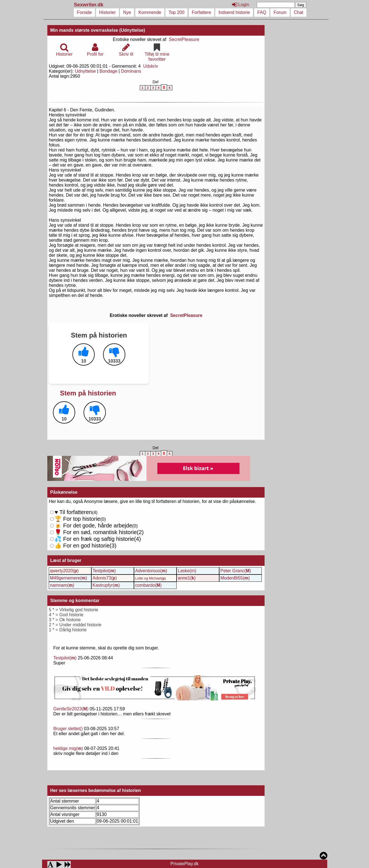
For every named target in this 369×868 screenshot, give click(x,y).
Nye (127, 12)
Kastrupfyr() (106, 585)
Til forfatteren (73, 512)
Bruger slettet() (68, 729)
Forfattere (201, 12)
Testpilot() (104, 571)
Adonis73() (105, 578)
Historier (107, 12)
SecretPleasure (184, 39)
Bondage (108, 71)
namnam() (62, 585)
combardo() (148, 585)
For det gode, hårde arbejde (93, 525)
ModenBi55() (235, 578)
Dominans (131, 71)
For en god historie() (85, 546)
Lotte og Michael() (150, 578)
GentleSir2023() (71, 709)
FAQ (262, 12)
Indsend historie (234, 12)
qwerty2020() (64, 571)
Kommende (150, 12)
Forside (84, 12)
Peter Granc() (236, 571)
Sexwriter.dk (89, 5)
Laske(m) (187, 571)
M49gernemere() (68, 578)
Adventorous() (151, 571)
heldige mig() (68, 748)
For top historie (77, 519)
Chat (299, 12)
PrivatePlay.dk (184, 864)
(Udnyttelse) (132, 30)
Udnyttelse (85, 71)
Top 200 (176, 12)
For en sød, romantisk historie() (96, 539)
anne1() (187, 578)
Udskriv (151, 66)
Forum (280, 12)
